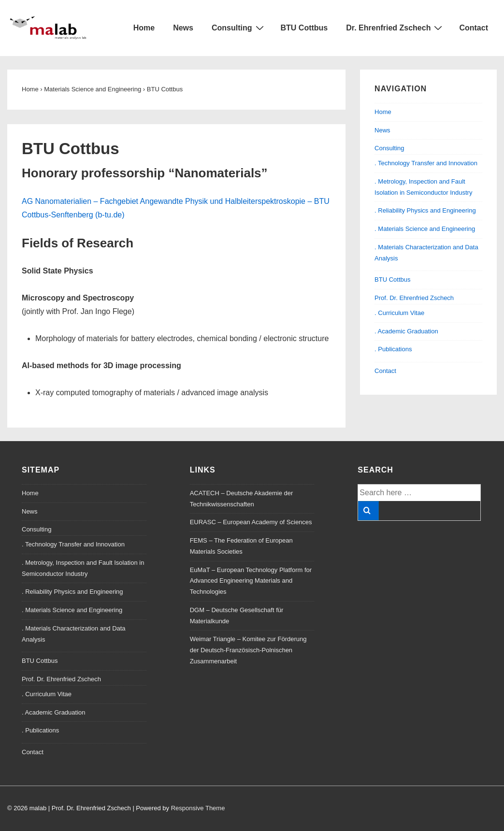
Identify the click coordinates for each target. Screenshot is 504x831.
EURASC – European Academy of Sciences (251, 522)
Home (144, 28)
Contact (474, 28)
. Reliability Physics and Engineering (425, 210)
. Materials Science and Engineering (425, 229)
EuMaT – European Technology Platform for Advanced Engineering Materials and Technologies (251, 581)
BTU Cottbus (304, 28)
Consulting (239, 28)
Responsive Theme (198, 808)
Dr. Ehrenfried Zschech (395, 28)
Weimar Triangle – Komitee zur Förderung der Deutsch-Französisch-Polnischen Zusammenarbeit (248, 650)
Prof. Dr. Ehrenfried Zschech (414, 298)
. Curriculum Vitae (399, 313)
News (183, 28)
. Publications (393, 349)
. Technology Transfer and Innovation (426, 163)
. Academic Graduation (406, 331)
